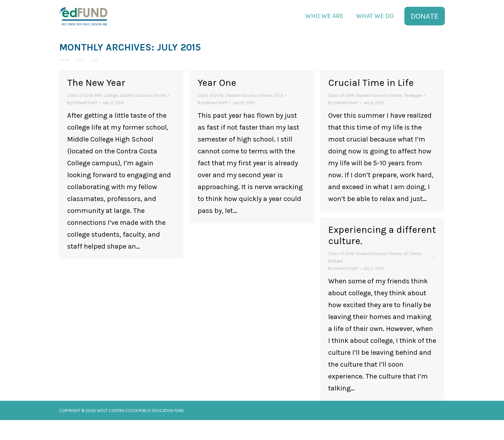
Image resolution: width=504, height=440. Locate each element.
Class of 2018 (211, 115)
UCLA (278, 115)
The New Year (96, 103)
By (82, 123)
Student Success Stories (143, 115)
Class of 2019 (80, 115)
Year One (217, 103)
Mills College (106, 115)
